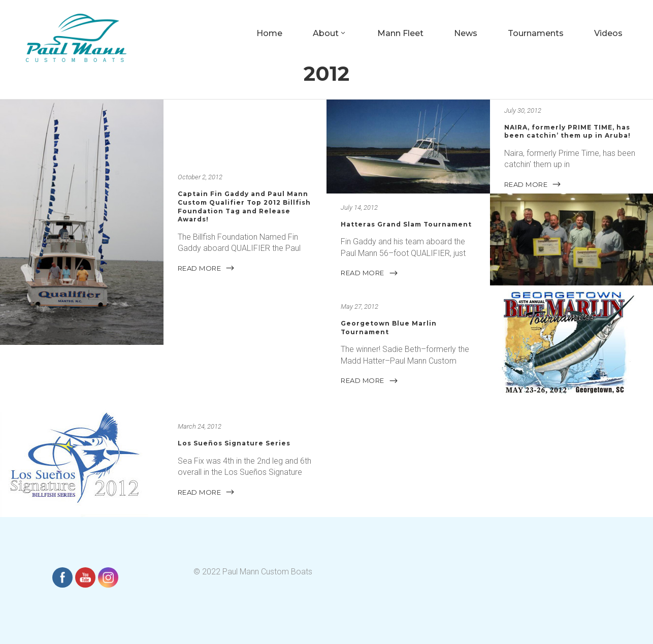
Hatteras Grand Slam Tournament (406, 224)
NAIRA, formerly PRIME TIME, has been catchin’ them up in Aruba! (567, 132)
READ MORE (207, 268)
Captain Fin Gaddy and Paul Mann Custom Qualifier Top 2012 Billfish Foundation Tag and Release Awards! (244, 207)
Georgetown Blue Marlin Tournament (389, 328)
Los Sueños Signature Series (234, 443)
